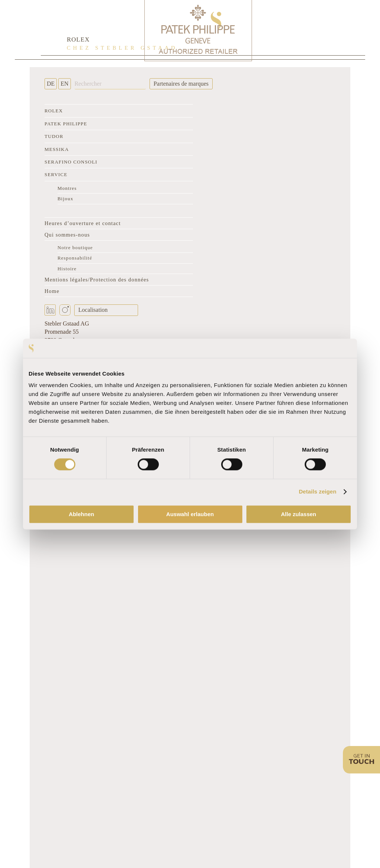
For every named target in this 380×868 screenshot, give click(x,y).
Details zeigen (317, 492)
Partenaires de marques (181, 84)
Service (56, 174)
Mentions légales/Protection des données (97, 280)
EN (64, 84)
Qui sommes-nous (67, 235)
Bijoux (65, 199)
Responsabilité (75, 258)
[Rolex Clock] (309, 30)
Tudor (54, 136)
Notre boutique (75, 247)
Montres (67, 188)
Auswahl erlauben (190, 514)
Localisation (93, 310)
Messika (57, 149)
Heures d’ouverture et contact (83, 223)
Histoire (67, 269)
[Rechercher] (110, 84)
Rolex (54, 111)
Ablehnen (81, 514)
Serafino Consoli (71, 162)
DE (51, 84)
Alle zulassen (299, 514)
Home (52, 291)
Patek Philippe (66, 124)
